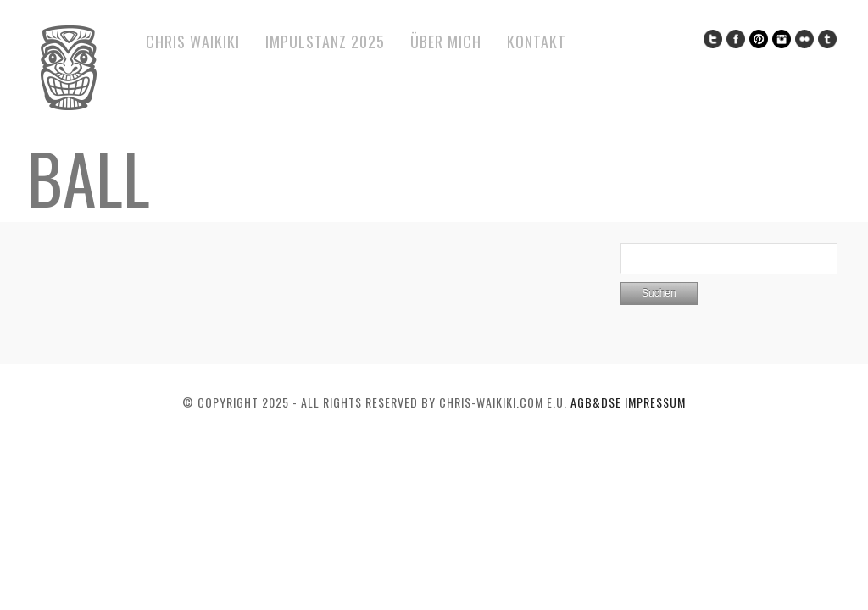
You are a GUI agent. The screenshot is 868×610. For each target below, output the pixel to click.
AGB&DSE (598, 402)
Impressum (655, 402)
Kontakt (537, 42)
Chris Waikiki (193, 42)
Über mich (446, 42)
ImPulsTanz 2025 (325, 42)
